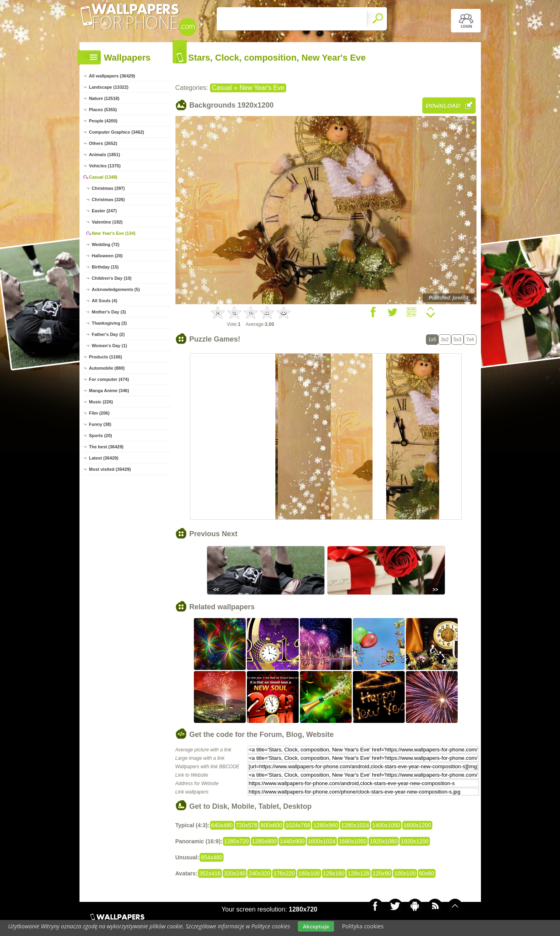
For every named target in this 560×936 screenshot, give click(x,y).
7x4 (470, 340)
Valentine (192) (107, 222)
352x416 (210, 873)
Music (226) (101, 402)
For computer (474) (109, 379)
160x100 (309, 873)
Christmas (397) (109, 188)
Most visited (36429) (110, 469)
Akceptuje (316, 926)
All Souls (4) (105, 301)
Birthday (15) (105, 267)
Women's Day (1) (110, 346)
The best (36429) (106, 447)
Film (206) (99, 413)
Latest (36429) (104, 458)
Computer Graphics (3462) (117, 132)
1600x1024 (322, 841)
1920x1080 (384, 841)
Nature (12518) (104, 98)
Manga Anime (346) (109, 391)
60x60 (427, 873)
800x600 (271, 825)
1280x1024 (355, 825)
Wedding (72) (106, 244)
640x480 (222, 825)
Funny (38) (100, 424)
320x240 (235, 873)
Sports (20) (101, 435)
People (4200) (103, 121)
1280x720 (236, 841)
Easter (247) (104, 211)
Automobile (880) (107, 368)
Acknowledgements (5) (116, 289)
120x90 (382, 873)
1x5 (432, 340)
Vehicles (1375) (105, 166)
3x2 (445, 340)
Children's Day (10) (112, 278)
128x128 (358, 873)
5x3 (457, 340)
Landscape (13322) (109, 87)
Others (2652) (103, 143)
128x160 (334, 873)
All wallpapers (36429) (112, 76)
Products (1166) (106, 357)
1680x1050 (353, 841)
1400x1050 (386, 825)
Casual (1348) (103, 177)
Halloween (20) (107, 256)
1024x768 (298, 825)
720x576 (247, 825)
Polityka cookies (363, 926)
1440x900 (292, 841)
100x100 (405, 873)
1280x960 (326, 825)
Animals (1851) (105, 155)
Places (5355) (103, 110)
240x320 (259, 873)
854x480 (212, 857)
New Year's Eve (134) (114, 233)
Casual (222, 88)
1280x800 (265, 841)
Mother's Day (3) (109, 312)
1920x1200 (414, 841)
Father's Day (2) (108, 334)
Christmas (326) (109, 199)
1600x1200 (417, 825)
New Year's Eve (262, 88)
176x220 (284, 873)
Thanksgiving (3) (109, 323)
